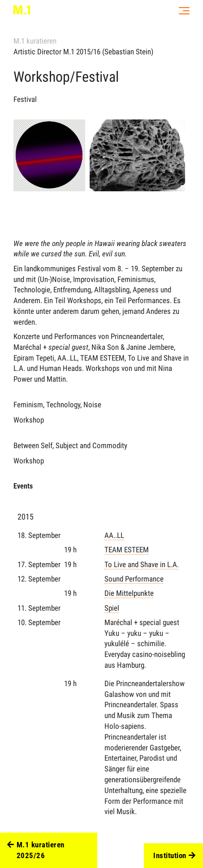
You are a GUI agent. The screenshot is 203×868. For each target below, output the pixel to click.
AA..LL (114, 535)
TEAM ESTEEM (127, 550)
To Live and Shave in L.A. (142, 564)
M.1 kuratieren (35, 41)
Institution (174, 856)
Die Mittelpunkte (129, 593)
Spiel (112, 608)
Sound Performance (134, 579)
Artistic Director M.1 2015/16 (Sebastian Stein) (83, 52)
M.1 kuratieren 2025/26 (36, 850)
